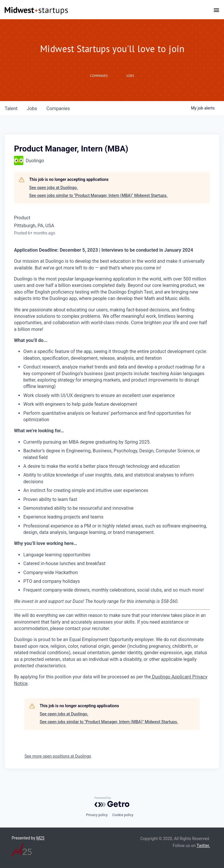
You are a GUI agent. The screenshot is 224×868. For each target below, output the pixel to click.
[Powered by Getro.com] (112, 802)
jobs (32, 108)
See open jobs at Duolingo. (54, 188)
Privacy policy (97, 815)
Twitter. (203, 846)
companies (58, 108)
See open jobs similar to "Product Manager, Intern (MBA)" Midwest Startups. (98, 195)
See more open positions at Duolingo (58, 756)
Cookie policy (123, 815)
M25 (41, 838)
